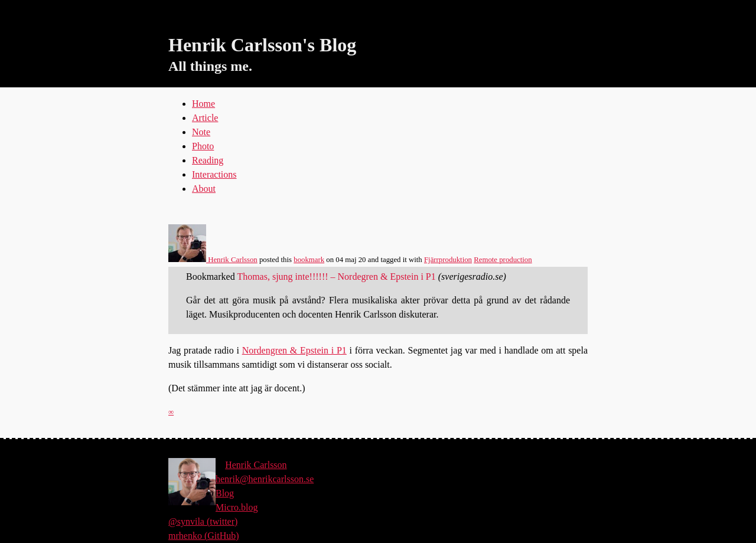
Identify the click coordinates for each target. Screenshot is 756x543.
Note (201, 132)
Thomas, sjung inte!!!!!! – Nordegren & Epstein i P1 (336, 277)
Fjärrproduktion (448, 260)
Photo (203, 146)
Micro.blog (237, 507)
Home (203, 104)
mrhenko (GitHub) (204, 536)
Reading (208, 160)
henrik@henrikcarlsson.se (265, 479)
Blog (225, 493)
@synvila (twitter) (203, 521)
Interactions (214, 174)
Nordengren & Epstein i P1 (294, 350)
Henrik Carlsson (213, 260)
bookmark (309, 260)
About (204, 189)
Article (205, 118)
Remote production (503, 260)
